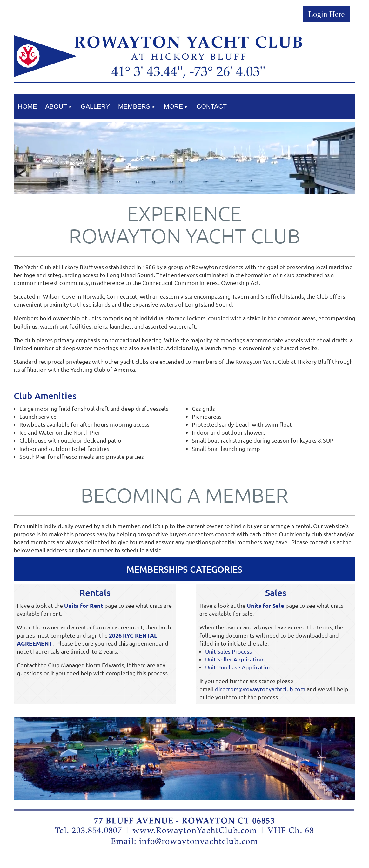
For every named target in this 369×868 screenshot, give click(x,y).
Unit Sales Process (228, 651)
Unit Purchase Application (238, 667)
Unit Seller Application (234, 659)
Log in (326, 14)
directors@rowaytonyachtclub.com (260, 689)
